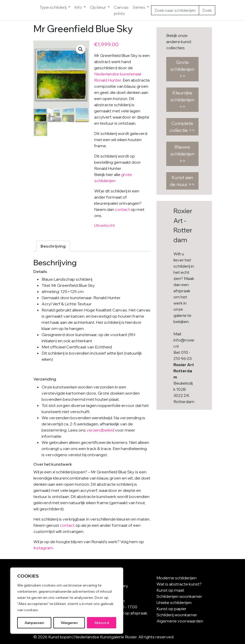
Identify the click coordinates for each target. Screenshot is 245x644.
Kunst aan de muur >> (182, 181)
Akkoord (102, 623)
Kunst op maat (170, 590)
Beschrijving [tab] (53, 246)
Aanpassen (34, 623)
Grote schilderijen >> (182, 69)
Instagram (43, 548)
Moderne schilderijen (177, 578)
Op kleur (98, 7)
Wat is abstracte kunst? (179, 584)
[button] (81, 49)
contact (122, 209)
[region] (67, 601)
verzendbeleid (100, 430)
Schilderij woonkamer (177, 615)
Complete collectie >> (182, 127)
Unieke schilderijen (174, 602)
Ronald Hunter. (108, 80)
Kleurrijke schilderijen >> (182, 100)
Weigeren (69, 623)
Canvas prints (121, 10)
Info (79, 7)
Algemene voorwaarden (180, 621)
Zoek (207, 10)
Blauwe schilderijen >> (182, 154)
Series (139, 7)
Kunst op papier (171, 609)
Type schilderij (53, 7)
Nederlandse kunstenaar (118, 74)
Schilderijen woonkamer (179, 596)
